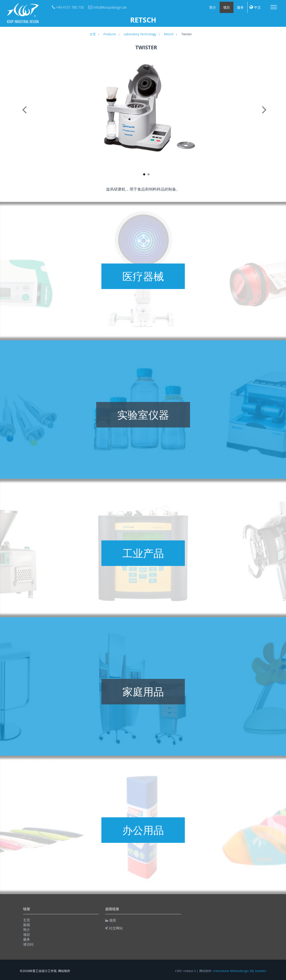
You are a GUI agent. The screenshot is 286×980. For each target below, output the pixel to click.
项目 (227, 7)
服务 (240, 7)
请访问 (28, 944)
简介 (213, 7)
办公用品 (143, 830)
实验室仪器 (143, 415)
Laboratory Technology (140, 34)
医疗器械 (143, 276)
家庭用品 (143, 692)
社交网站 (114, 928)
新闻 (27, 925)
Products (110, 34)
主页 (93, 34)
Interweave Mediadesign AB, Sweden (240, 971)
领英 (111, 920)
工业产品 (143, 553)
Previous (25, 114)
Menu (274, 7)
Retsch (169, 34)
